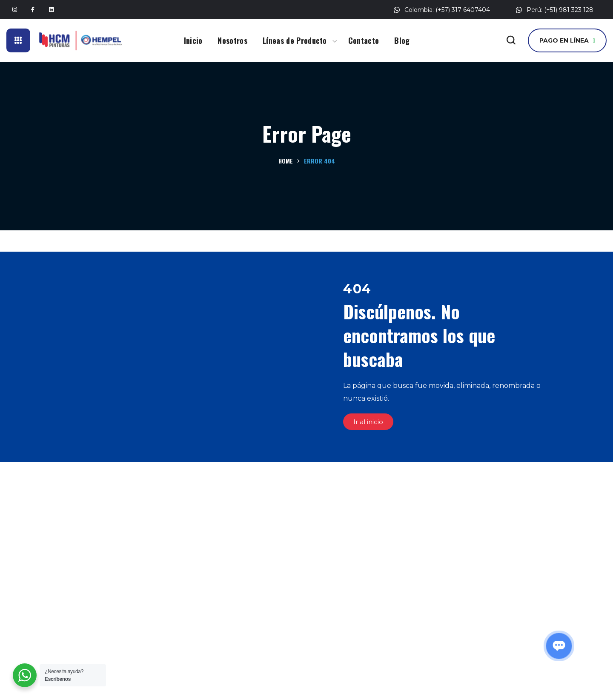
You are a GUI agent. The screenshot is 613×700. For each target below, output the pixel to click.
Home (286, 161)
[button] (511, 40)
